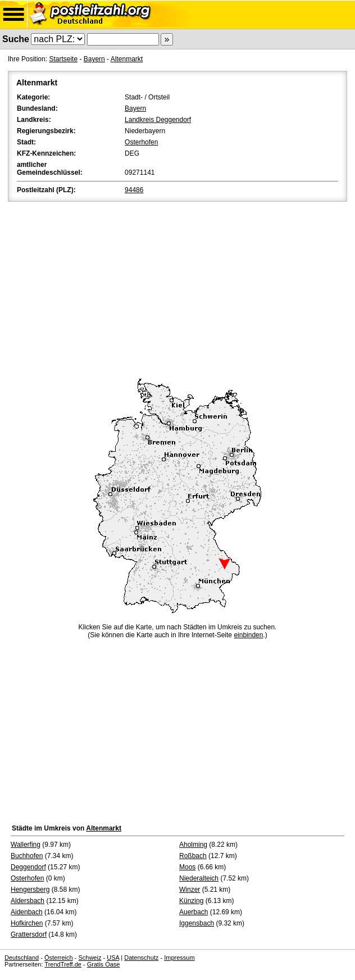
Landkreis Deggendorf (158, 120)
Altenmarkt (127, 59)
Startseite (63, 59)
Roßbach (193, 856)
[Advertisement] (177, 288)
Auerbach (194, 912)
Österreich (59, 958)
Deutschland (22, 958)
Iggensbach (197, 923)
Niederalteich (199, 878)
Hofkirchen (27, 923)
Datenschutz (141, 958)
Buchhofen (27, 856)
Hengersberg (30, 890)
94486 (134, 190)
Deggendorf (28, 867)
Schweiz (90, 958)
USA (113, 958)
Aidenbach (27, 912)
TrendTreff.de (63, 964)
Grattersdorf (29, 934)
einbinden (248, 635)
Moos (187, 867)
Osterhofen (141, 142)
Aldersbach (28, 901)
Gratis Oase (104, 964)
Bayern (94, 59)
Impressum (179, 958)
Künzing (191, 901)
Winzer (190, 890)
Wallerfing (26, 845)
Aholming (193, 845)
